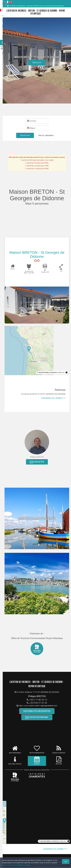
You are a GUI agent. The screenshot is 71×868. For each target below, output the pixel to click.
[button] (48, 136)
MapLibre (61, 373)
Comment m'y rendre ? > (53, 398)
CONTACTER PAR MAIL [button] (39, 718)
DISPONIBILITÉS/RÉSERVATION (39, 711)
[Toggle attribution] (66, 373)
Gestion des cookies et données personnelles (16, 865)
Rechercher (27, 135)
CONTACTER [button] (39, 462)
